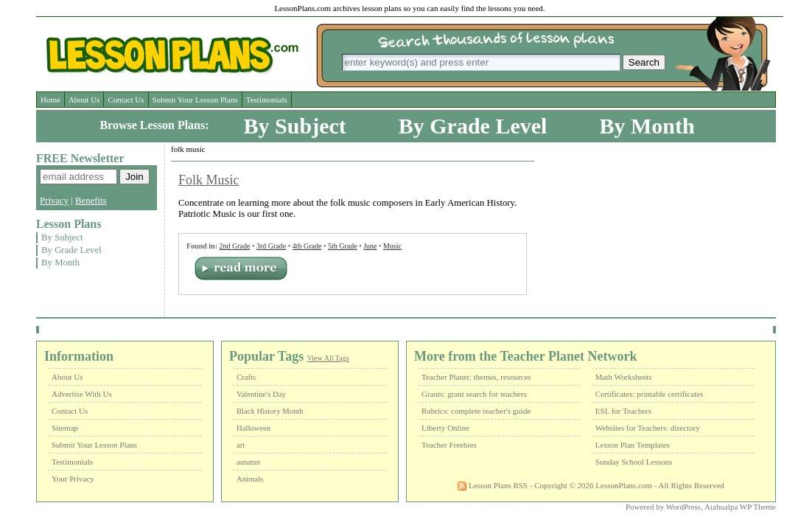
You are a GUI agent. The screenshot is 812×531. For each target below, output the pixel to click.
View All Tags (328, 358)
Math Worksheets (624, 377)
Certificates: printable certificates (650, 394)
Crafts (246, 377)
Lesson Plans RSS (493, 485)
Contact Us (126, 100)
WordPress (683, 507)
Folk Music (209, 180)
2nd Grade (234, 246)
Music (392, 246)
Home (50, 100)
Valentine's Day (261, 394)
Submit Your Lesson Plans (195, 100)
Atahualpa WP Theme (740, 507)
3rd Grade (271, 246)
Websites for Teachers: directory (648, 428)
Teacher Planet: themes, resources (476, 377)
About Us (84, 100)
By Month (647, 126)
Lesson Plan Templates (633, 445)
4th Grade (307, 246)
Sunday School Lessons (634, 462)
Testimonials (267, 100)
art (241, 445)
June (370, 246)
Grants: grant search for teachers (474, 394)
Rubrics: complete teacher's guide (476, 411)
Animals (250, 479)
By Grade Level (473, 126)
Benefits (91, 201)
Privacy (54, 201)
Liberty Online (445, 428)
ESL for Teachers (623, 411)
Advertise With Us (82, 394)
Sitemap (65, 428)
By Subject (295, 126)
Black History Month (270, 411)
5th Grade (343, 246)
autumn (248, 462)
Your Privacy (73, 479)
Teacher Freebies (449, 445)
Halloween (253, 428)
